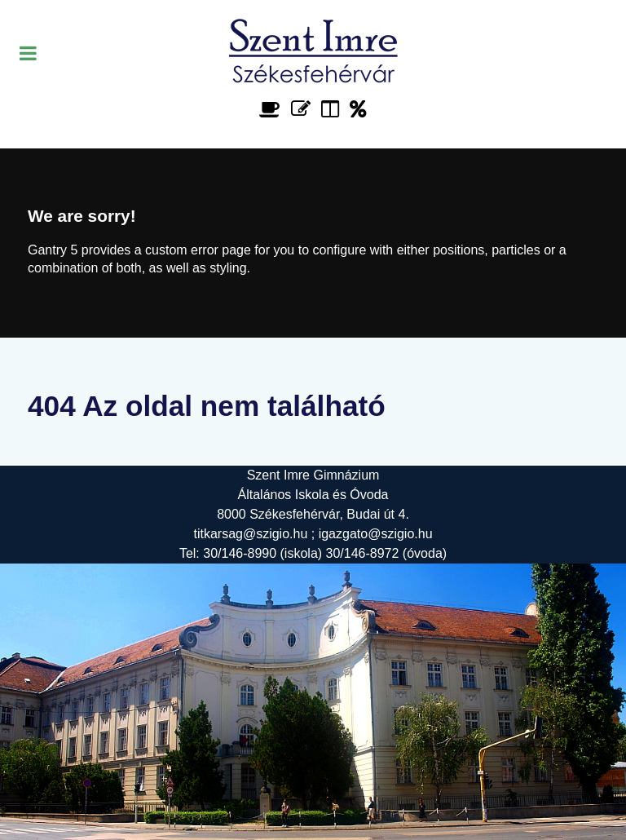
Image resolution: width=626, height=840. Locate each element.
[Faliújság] (333, 109)
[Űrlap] (304, 109)
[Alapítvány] (358, 109)
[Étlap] (273, 109)
